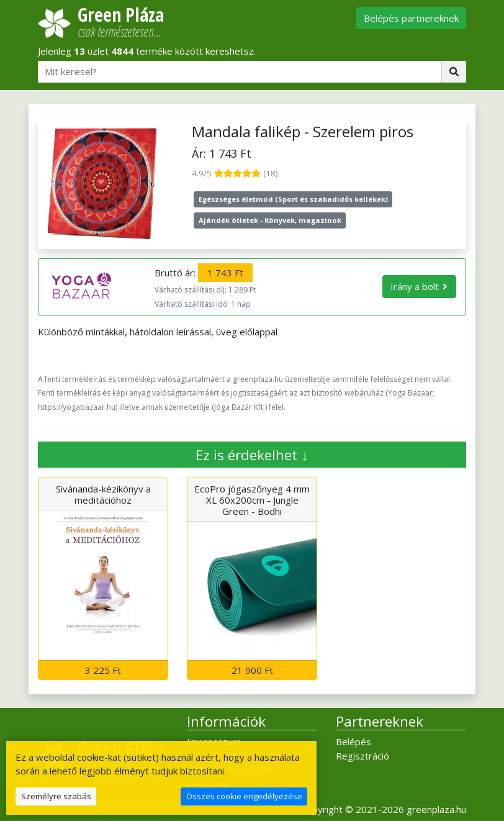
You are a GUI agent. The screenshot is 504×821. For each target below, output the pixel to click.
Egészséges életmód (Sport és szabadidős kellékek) (293, 199)
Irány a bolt (415, 286)
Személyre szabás (56, 796)
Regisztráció (362, 756)
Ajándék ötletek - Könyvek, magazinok (270, 220)
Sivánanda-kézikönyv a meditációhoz (103, 494)
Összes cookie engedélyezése (244, 796)
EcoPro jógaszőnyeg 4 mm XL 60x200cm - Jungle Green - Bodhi (252, 500)
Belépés (353, 742)
